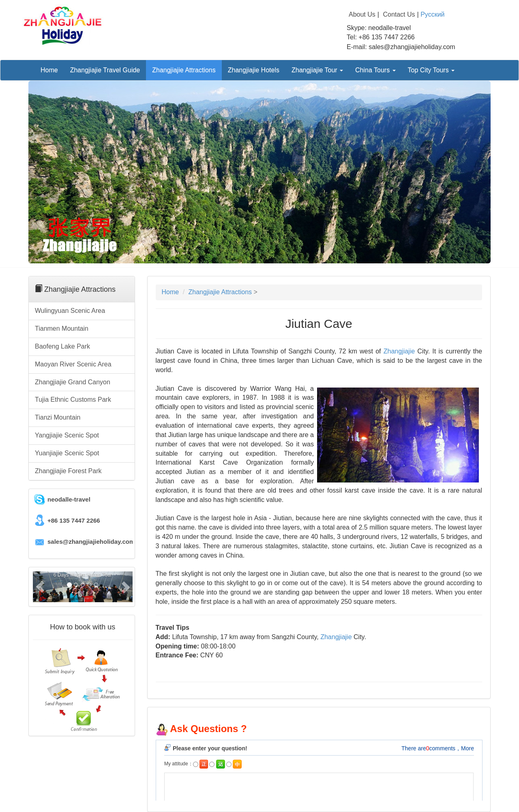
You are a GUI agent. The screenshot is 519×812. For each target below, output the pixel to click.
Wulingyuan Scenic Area (70, 311)
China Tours (375, 70)
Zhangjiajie (399, 351)
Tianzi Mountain (58, 417)
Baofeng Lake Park (62, 346)
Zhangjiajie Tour (317, 70)
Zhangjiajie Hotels (254, 70)
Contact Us (399, 14)
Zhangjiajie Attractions (184, 70)
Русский (432, 14)
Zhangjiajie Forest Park (68, 471)
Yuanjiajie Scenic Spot (67, 453)
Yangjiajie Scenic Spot (67, 435)
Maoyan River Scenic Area (73, 364)
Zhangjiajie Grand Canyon (73, 382)
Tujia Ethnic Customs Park (73, 400)
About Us (362, 14)
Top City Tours (431, 70)
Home (49, 70)
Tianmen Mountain (62, 328)
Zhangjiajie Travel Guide (105, 70)
